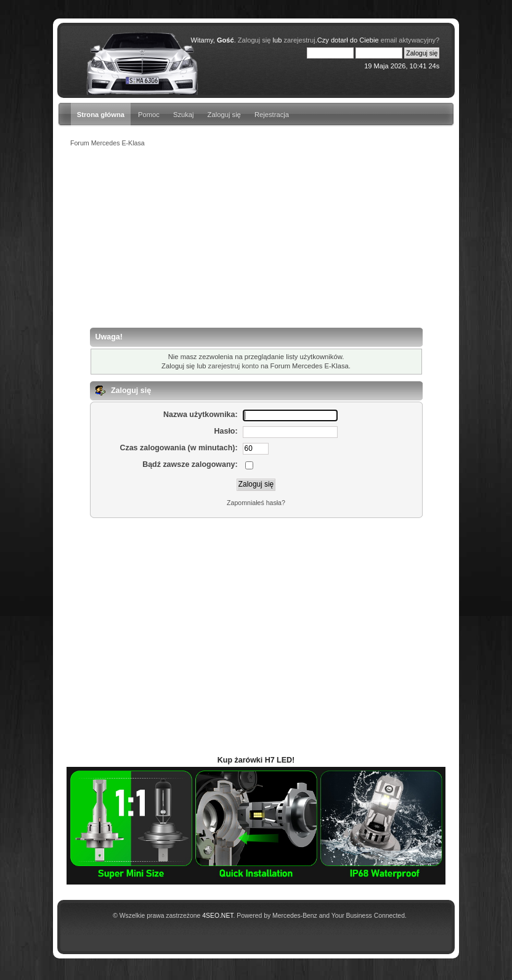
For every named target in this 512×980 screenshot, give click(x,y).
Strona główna (101, 115)
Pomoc (149, 115)
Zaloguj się (224, 115)
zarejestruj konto (234, 366)
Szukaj (184, 115)
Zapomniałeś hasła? (256, 503)
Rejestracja (272, 115)
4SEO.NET (217, 916)
